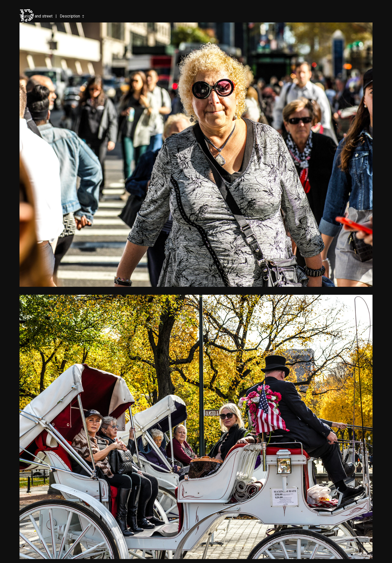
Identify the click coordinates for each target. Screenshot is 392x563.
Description (70, 16)
